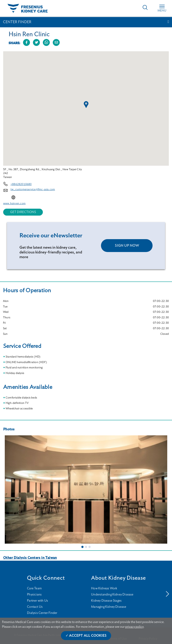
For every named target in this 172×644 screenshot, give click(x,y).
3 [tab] (90, 547)
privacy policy (134, 627)
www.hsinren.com (14, 204)
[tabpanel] (86, 489)
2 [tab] (86, 547)
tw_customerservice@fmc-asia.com (33, 189)
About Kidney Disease (118, 578)
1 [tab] (83, 547)
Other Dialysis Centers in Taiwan (30, 558)
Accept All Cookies (88, 636)
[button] (86, 105)
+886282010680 (21, 184)
